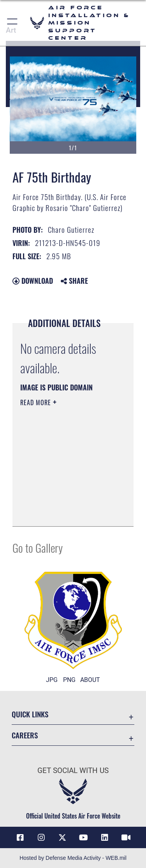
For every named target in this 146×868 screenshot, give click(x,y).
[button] (13, 23)
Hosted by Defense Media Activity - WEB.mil (73, 858)
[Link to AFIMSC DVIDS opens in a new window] (126, 838)
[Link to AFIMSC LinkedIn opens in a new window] (105, 838)
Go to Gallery (38, 547)
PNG (69, 680)
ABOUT (90, 680)
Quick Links (30, 714)
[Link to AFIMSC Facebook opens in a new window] (20, 838)
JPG (52, 680)
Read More (37, 402)
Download (33, 281)
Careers (25, 735)
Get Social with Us (73, 770)
